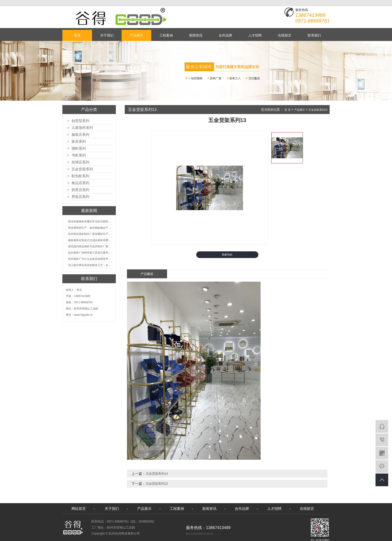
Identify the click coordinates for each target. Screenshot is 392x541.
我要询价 (227, 255)
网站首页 (79, 509)
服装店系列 (80, 135)
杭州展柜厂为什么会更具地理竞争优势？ (90, 259)
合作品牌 (225, 35)
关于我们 (107, 35)
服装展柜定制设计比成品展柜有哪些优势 (90, 240)
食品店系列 (80, 183)
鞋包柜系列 (80, 176)
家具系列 (79, 141)
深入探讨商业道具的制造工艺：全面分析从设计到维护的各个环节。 (90, 265)
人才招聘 (255, 35)
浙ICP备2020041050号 (200, 534)
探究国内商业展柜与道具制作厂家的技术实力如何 (90, 246)
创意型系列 (80, 121)
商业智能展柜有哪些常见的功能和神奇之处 (90, 222)
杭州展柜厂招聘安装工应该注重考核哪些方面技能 (90, 253)
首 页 (287, 110)
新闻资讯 (196, 35)
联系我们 (314, 35)
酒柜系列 (79, 148)
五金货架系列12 (157, 484)
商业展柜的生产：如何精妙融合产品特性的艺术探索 (90, 228)
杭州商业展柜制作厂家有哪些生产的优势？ (90, 234)
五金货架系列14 (157, 474)
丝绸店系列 (80, 162)
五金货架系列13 (318, 110)
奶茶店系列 (80, 190)
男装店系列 (80, 197)
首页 (77, 35)
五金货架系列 (82, 169)
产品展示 (137, 35)
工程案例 (166, 35)
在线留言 (285, 35)
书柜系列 (79, 155)
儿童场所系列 (82, 128)
